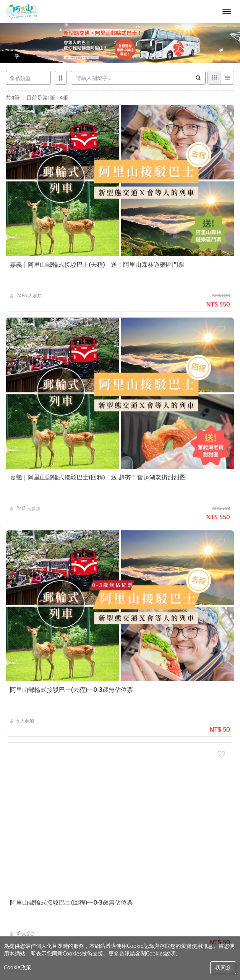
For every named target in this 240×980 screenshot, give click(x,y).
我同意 (223, 968)
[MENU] (227, 11)
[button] (226, 113)
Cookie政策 (17, 967)
